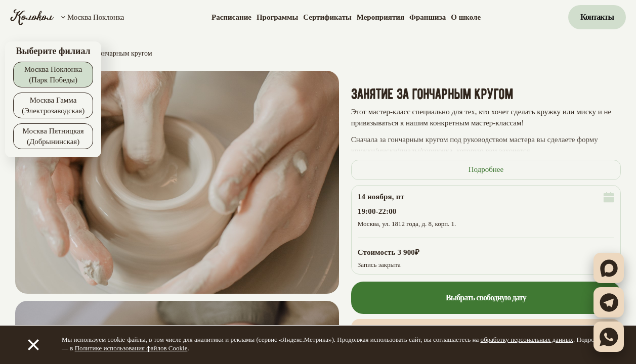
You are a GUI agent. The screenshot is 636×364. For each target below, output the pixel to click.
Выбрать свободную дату (486, 298)
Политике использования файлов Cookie (131, 348)
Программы (277, 17)
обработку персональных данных (527, 339)
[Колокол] (32, 17)
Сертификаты (327, 17)
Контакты (597, 17)
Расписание (231, 17)
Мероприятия (380, 17)
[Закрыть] (33, 345)
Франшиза (428, 17)
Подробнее (486, 169)
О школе (466, 17)
